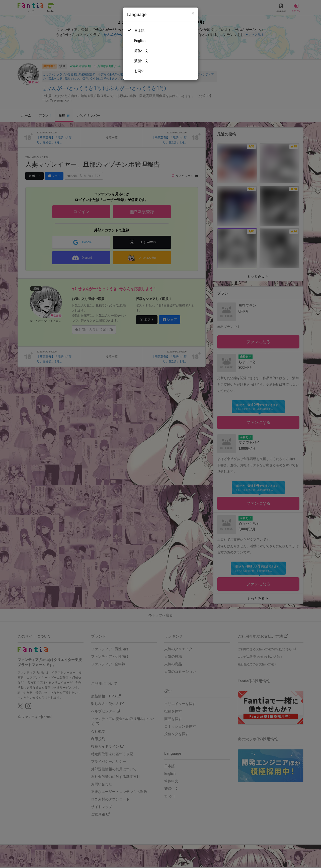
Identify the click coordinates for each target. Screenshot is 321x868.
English (140, 41)
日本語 (139, 31)
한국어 (139, 71)
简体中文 (141, 51)
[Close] (193, 13)
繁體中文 (141, 61)
